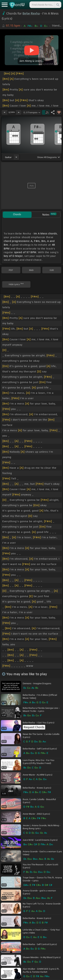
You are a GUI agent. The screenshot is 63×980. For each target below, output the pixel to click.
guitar (8, 157)
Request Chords (34, 727)
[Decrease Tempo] (5, 112)
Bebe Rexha (31, 13)
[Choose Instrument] (16, 157)
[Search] (58, 5)
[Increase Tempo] (19, 112)
